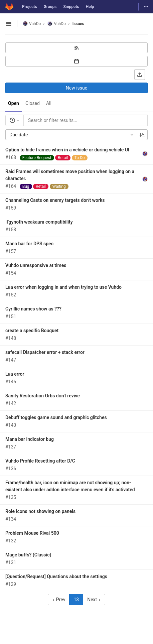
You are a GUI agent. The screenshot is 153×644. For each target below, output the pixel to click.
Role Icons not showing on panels (40, 511)
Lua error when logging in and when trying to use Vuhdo (63, 287)
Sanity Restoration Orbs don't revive (43, 396)
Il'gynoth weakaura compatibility (39, 222)
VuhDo (32, 24)
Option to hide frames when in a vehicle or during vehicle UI (67, 150)
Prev (59, 600)
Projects (30, 7)
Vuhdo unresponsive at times (36, 265)
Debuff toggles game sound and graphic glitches (56, 417)
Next (94, 600)
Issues (78, 24)
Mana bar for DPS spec (29, 244)
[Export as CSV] (140, 75)
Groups (50, 7)
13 (76, 600)
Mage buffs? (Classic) (28, 555)
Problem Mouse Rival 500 (32, 533)
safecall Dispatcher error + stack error (45, 352)
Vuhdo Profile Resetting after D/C (40, 461)
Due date (72, 135)
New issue (76, 88)
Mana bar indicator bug (30, 439)
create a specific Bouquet (32, 331)
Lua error (15, 374)
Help (90, 7)
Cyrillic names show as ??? (33, 309)
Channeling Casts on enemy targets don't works (55, 200)
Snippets (71, 7)
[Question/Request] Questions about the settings (56, 576)
